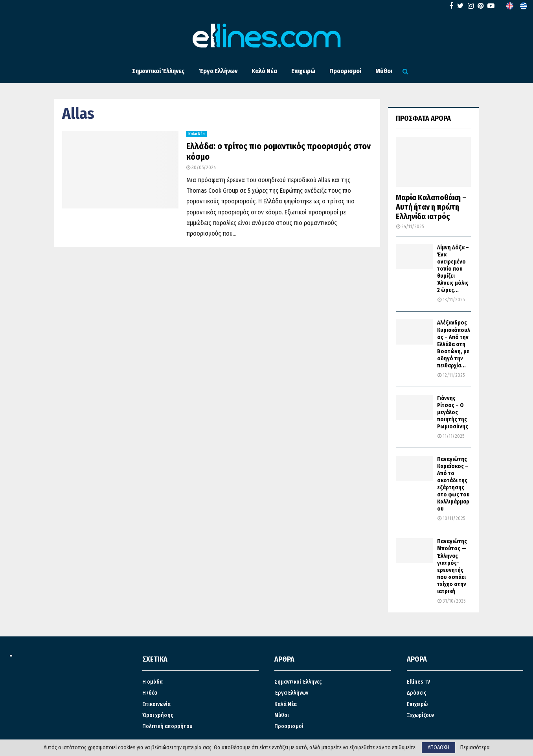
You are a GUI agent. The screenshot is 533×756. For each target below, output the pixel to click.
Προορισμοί (345, 71)
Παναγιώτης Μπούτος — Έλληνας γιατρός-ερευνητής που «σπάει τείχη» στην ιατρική (452, 566)
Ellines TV (418, 682)
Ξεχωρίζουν (420, 715)
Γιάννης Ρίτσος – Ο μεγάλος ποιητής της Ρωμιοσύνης (453, 412)
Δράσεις (417, 693)
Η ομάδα (153, 682)
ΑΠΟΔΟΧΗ (438, 748)
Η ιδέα (150, 693)
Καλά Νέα (264, 71)
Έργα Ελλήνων (218, 71)
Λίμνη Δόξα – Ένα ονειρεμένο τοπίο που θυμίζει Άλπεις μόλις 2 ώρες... (453, 269)
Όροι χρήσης (158, 715)
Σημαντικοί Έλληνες (158, 71)
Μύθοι (384, 71)
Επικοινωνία (156, 704)
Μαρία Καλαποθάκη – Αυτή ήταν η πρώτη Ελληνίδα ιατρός (431, 207)
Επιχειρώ (303, 71)
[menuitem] (510, 6)
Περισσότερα (475, 748)
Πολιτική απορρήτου (167, 726)
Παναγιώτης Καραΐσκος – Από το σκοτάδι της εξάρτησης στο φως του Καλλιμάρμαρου (453, 484)
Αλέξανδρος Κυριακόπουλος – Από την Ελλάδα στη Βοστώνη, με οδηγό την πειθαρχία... (454, 344)
